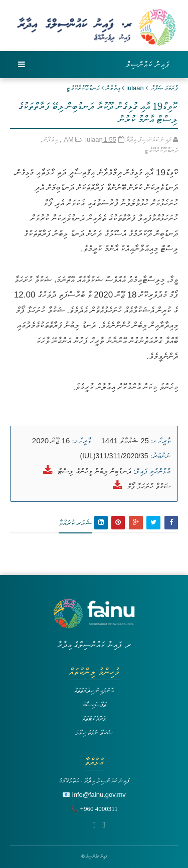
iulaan (135, 88)
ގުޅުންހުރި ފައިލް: (152, 471)
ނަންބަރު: (160, 456)
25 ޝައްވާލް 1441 (125, 441)
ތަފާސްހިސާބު (94, 704)
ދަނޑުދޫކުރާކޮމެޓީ (83, 88)
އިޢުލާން (113, 88)
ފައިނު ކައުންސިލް (148, 64)
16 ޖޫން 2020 (51, 441)
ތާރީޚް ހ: (161, 441)
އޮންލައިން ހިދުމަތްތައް (94, 690)
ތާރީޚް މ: (81, 441)
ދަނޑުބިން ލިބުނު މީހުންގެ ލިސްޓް (95, 471)
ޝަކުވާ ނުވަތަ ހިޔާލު (94, 733)
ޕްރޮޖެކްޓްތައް (94, 718)
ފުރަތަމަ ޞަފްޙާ (165, 88)
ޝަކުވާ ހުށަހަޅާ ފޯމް (149, 486)
